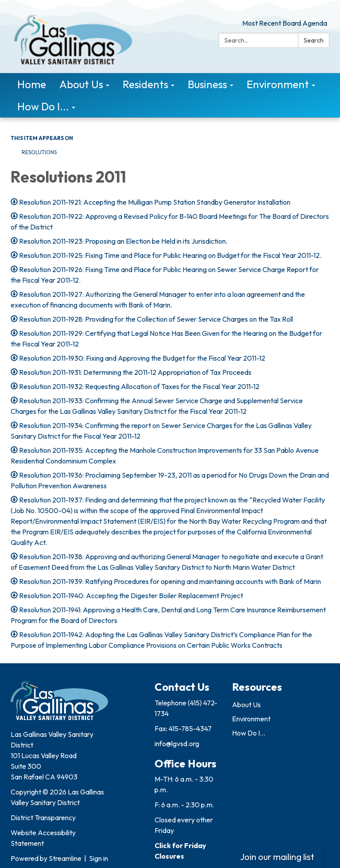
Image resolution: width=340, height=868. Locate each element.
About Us (246, 705)
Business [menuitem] (207, 84)
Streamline (65, 858)
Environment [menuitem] (278, 84)
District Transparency (43, 817)
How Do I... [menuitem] (43, 106)
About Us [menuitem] (81, 84)
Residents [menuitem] (145, 84)
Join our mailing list (277, 857)
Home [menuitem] (32, 84)
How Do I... (249, 733)
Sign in (99, 858)
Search (314, 40)
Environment (251, 719)
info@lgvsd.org (177, 743)
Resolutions (39, 152)
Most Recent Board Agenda (285, 23)
